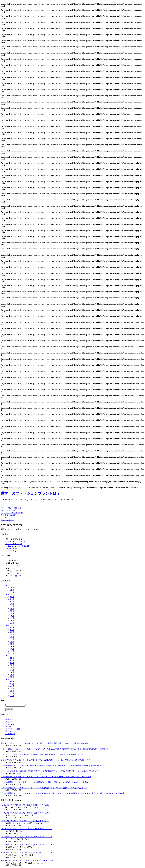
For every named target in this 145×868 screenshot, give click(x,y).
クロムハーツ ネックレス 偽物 (18, 546)
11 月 (12, 599)
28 (16, 576)
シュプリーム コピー (9, 515)
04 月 (12, 616)
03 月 (12, 588)
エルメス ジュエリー (14, 544)
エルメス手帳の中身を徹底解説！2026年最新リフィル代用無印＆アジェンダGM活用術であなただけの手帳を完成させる (50, 771)
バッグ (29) (10, 724)
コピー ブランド (7, 520)
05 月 (12, 613)
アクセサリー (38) (13, 729)
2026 (7, 585)
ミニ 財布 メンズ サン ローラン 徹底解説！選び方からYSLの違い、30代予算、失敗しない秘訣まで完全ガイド (45, 760)
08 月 (12, 606)
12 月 (12, 597)
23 (20, 573)
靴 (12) (8, 731)
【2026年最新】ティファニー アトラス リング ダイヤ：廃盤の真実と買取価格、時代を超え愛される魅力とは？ (46, 777)
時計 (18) (9, 719)
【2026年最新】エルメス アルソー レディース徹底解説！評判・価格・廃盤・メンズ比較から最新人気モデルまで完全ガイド (51, 766)
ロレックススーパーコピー (12, 513)
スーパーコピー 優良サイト (12, 508)
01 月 (12, 592)
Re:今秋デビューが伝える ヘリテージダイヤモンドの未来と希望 (27, 860)
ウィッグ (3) (10, 734)
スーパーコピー (12, 551)
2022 (7, 679)
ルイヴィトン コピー (9, 510)
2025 (7, 595)
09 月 (12, 604)
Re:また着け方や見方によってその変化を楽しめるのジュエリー (27, 805)
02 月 (12, 590)
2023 (7, 656)
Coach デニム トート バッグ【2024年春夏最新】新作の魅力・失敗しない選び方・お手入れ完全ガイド (42, 754)
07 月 (12, 609)
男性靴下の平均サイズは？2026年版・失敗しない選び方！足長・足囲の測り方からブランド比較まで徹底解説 (45, 743)
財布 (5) (9, 722)
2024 (7, 625)
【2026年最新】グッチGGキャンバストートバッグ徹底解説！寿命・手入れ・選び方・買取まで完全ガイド (44, 788)
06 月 (12, 611)
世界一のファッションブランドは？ (31, 493)
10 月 (12, 602)
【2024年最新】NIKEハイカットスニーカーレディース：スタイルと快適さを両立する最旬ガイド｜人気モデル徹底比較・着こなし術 (55, 749)
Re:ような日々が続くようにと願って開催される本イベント (25, 821)
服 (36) (8, 727)
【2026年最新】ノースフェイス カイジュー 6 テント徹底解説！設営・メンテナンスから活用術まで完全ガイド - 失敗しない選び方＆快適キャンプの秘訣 (63, 793)
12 (11, 571)
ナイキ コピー (7, 517)
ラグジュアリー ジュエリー (17, 541)
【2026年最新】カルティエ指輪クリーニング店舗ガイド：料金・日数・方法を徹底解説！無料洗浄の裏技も (44, 782)
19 (11, 573)
